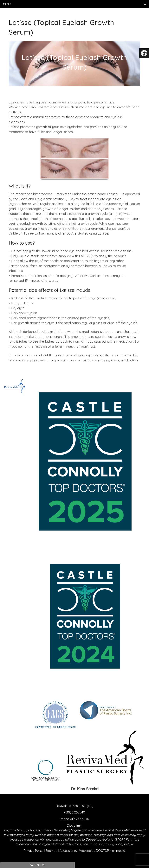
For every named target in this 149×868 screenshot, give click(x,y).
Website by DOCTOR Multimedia (102, 851)
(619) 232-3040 (75, 812)
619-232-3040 (80, 819)
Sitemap (52, 851)
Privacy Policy (34, 851)
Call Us (37, 865)
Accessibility (68, 851)
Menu (7, 4)
